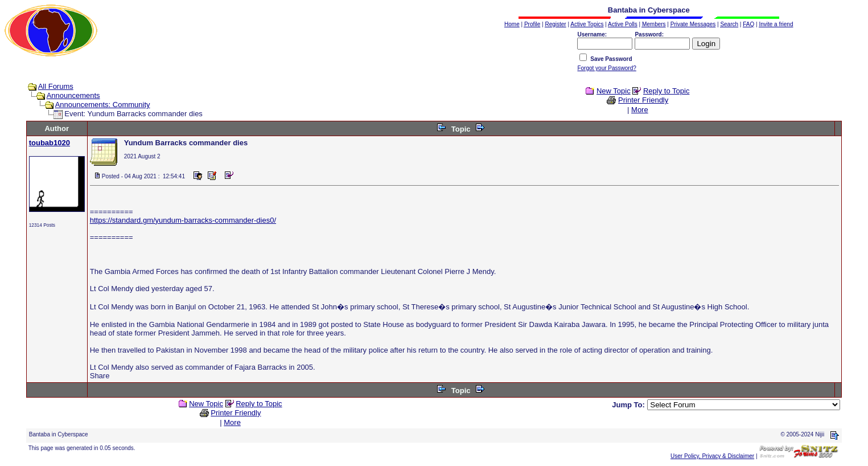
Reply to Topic (666, 91)
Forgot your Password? (606, 68)
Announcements (73, 95)
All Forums (56, 86)
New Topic (614, 91)
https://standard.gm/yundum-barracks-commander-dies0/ (183, 220)
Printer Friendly (643, 100)
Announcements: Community (103, 105)
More (640, 110)
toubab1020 (50, 143)
